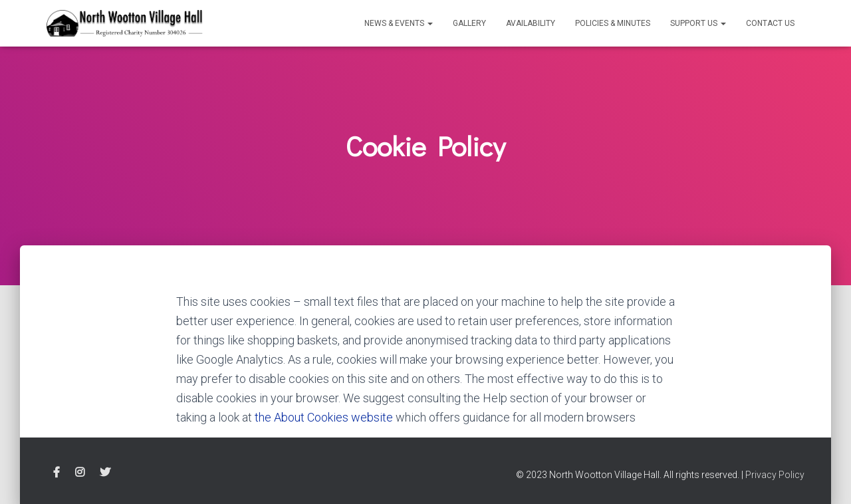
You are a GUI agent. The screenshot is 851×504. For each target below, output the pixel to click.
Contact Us (770, 23)
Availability (531, 23)
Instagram (80, 473)
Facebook (57, 473)
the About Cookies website (324, 417)
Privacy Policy (775, 475)
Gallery (469, 23)
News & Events (399, 23)
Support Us (698, 23)
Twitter (105, 473)
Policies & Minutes (613, 23)
